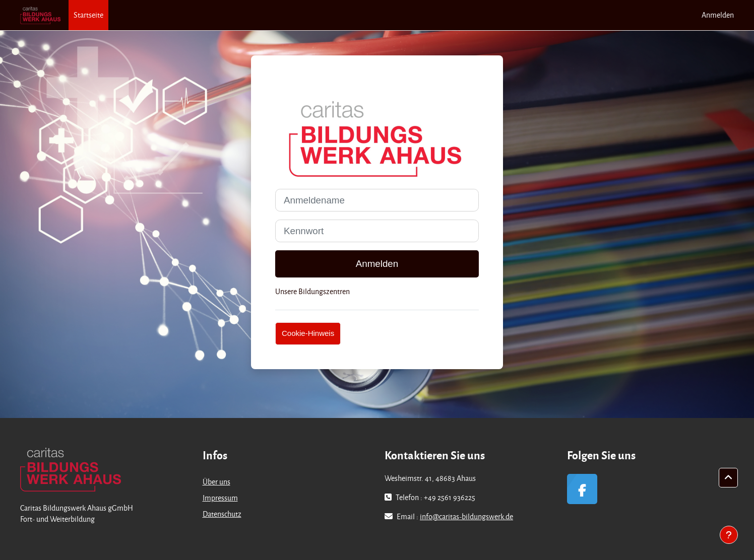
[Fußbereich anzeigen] (729, 535)
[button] (728, 478)
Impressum (220, 498)
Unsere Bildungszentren (312, 291)
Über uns (216, 482)
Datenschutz (222, 514)
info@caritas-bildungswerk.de (466, 516)
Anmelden (718, 15)
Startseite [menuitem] (88, 15)
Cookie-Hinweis (308, 333)
